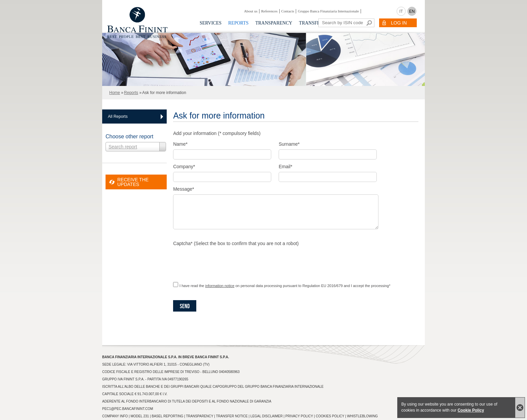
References (269, 11)
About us (251, 11)
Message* (184, 189)
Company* (184, 167)
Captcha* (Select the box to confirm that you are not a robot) (236, 243)
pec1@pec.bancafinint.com (128, 409)
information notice (220, 286)
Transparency (274, 23)
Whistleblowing (362, 416)
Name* (180, 144)
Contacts (288, 11)
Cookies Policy (330, 416)
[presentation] (224, 262)
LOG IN (399, 23)
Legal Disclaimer (267, 416)
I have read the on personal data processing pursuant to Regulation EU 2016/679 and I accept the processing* (285, 286)
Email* (285, 167)
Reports (238, 23)
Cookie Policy (471, 410)
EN (412, 11)
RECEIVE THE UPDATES (133, 182)
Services (211, 23)
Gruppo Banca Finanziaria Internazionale (328, 11)
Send (185, 306)
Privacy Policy (299, 416)
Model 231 (140, 416)
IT (401, 11)
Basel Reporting (167, 416)
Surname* (289, 144)
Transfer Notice (232, 416)
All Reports (118, 116)
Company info (115, 416)
